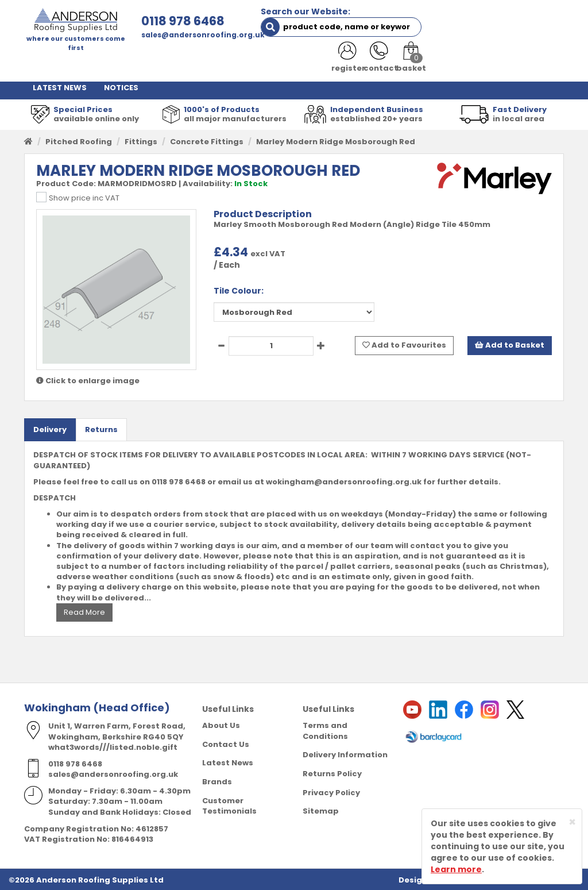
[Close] (572, 822)
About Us (221, 724)
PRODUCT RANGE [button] (340, 63)
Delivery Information (345, 754)
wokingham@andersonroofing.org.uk (344, 480)
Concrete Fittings (207, 140)
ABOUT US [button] (157, 63)
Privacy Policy (331, 791)
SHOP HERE (94, 63)
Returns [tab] (101, 428)
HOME (44, 63)
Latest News (228, 762)
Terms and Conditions (325, 730)
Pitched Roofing (79, 140)
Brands (217, 780)
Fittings (141, 140)
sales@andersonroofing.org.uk (194, 35)
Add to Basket (510, 344)
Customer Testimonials (229, 804)
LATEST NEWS (60, 86)
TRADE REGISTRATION (242, 63)
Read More (84, 610)
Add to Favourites (404, 344)
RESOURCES (418, 63)
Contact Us (226, 743)
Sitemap (321, 809)
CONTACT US (484, 63)
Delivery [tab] (50, 428)
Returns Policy (332, 772)
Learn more (456, 869)
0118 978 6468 (174, 21)
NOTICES (121, 86)
